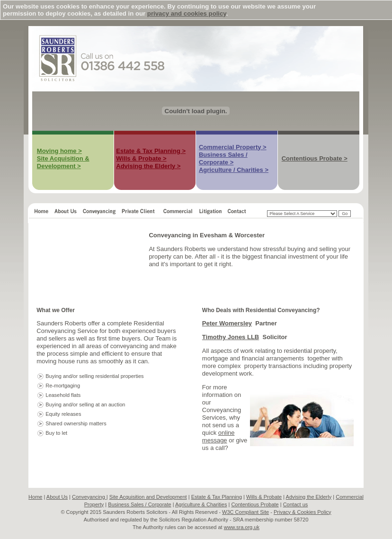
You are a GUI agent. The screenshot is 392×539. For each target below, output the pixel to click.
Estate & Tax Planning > (151, 151)
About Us (57, 497)
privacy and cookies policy (187, 13)
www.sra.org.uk (242, 527)
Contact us (296, 504)
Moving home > (59, 151)
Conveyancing (89, 497)
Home (35, 497)
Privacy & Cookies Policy (303, 512)
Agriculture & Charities (201, 504)
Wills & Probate (264, 497)
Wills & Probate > (141, 158)
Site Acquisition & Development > (63, 162)
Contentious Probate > (315, 158)
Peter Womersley (227, 323)
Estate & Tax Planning (217, 497)
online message (218, 436)
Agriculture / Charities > (234, 170)
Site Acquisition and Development (148, 497)
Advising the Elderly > (148, 166)
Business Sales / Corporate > (223, 158)
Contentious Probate (255, 504)
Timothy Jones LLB (231, 337)
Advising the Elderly (309, 497)
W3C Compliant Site (245, 512)
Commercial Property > (233, 147)
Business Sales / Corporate (139, 504)
